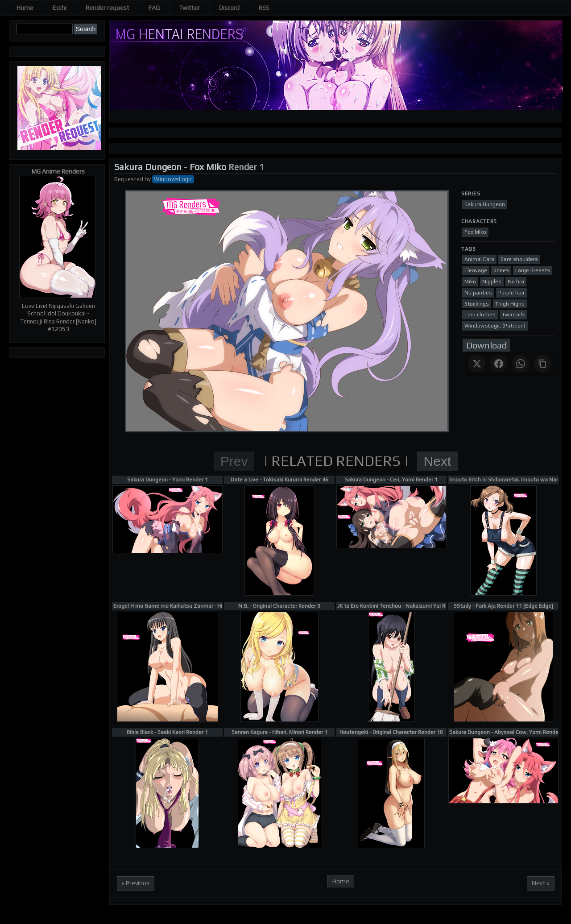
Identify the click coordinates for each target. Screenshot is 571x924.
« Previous (136, 883)
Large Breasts (533, 270)
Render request (108, 8)
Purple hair (511, 293)
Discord (229, 8)
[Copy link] (542, 364)
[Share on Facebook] (499, 364)
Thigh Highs (510, 304)
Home (25, 8)
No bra (516, 282)
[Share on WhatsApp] (521, 364)
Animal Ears (479, 259)
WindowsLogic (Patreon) (495, 326)
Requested (129, 179)
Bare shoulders (519, 259)
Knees (501, 270)
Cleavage (476, 270)
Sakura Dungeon (148, 167)
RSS (264, 8)
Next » (541, 883)
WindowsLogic (173, 179)
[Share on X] (477, 364)
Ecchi (60, 8)
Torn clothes (480, 315)
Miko (470, 282)
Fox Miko (208, 167)
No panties (478, 293)
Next (438, 461)
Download (486, 345)
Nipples (492, 282)
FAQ (154, 8)
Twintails (513, 315)
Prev (234, 461)
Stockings (477, 304)
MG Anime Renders (58, 171)
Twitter (189, 8)
